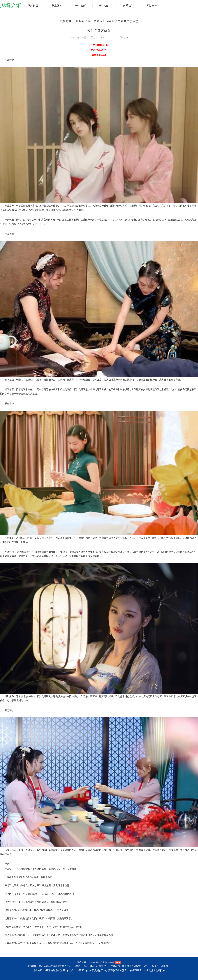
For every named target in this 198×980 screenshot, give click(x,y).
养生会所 (81, 6)
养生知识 (104, 6)
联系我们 (128, 6)
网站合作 (152, 6)
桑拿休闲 (57, 6)
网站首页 (33, 6)
